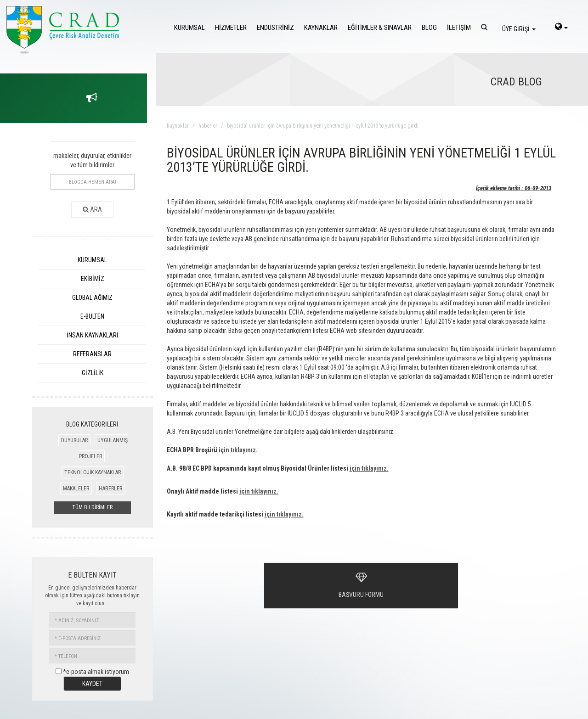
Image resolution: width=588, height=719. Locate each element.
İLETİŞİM (459, 28)
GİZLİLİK (93, 373)
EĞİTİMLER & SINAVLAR (380, 28)
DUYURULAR (74, 440)
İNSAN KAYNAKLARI (92, 335)
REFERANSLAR (92, 354)
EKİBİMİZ (93, 279)
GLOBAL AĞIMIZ (92, 298)
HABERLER (110, 489)
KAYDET (92, 684)
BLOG (429, 28)
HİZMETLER (231, 28)
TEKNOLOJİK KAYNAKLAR (93, 472)
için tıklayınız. (238, 450)
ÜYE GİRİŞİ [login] (519, 29)
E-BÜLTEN (92, 316)
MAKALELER (76, 489)
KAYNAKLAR (321, 28)
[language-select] (561, 28)
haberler (208, 126)
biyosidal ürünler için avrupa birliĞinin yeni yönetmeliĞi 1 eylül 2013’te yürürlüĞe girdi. (323, 126)
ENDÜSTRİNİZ (275, 28)
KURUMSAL (189, 28)
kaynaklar (178, 126)
